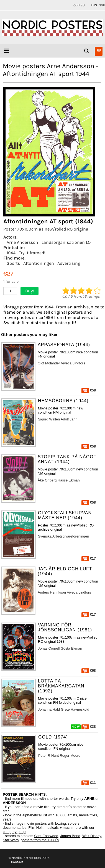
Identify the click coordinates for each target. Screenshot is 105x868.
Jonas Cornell (49, 648)
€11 (89, 783)
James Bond (70, 836)
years (7, 819)
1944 (11, 253)
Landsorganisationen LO (66, 242)
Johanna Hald (49, 709)
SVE (102, 5)
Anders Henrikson (52, 592)
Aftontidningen (39, 263)
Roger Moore (70, 755)
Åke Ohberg (47, 480)
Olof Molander (49, 363)
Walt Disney (92, 836)
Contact (80, 5)
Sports (13, 263)
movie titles (88, 815)
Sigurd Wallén (49, 419)
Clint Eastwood (46, 836)
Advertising (69, 263)
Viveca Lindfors (73, 363)
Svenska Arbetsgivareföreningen (63, 536)
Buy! (30, 291)
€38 (89, 727)
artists (72, 815)
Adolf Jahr (69, 419)
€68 (89, 670)
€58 (89, 390)
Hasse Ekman (69, 480)
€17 (89, 558)
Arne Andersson (22, 242)
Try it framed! (32, 253)
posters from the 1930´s (40, 840)
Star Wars (11, 840)
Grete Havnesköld (75, 709)
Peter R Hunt (48, 755)
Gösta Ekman (71, 648)
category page (14, 832)
